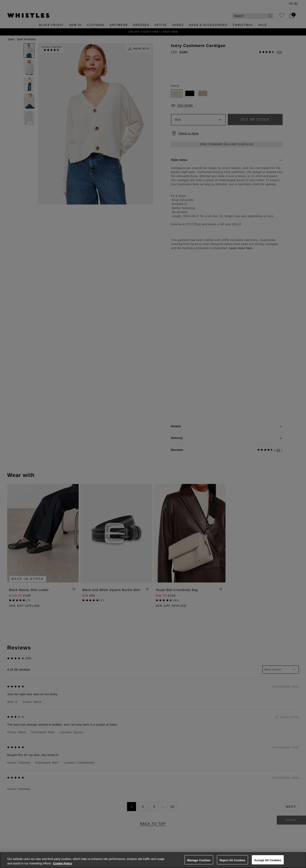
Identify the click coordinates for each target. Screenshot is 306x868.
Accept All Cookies (268, 860)
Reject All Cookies (232, 860)
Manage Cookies (199, 860)
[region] (153, 860)
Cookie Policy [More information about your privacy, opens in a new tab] (62, 863)
